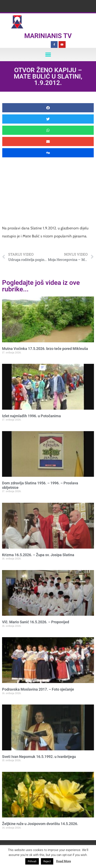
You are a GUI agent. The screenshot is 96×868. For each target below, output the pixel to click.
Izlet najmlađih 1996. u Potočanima (31, 416)
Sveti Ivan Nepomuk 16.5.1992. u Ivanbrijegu (39, 757)
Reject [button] (47, 861)
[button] (48, 55)
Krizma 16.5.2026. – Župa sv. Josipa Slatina (38, 555)
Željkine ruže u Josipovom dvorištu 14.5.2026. (40, 824)
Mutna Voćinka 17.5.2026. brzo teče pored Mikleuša (45, 349)
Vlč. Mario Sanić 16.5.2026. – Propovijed (36, 622)
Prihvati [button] (32, 861)
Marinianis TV (48, 36)
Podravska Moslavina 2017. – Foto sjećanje (38, 689)
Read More (64, 861)
